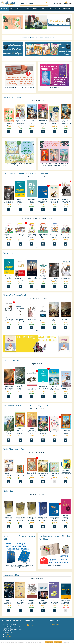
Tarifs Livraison (8, 637)
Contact (6, 634)
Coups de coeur (67, 9)
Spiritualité (18, 9)
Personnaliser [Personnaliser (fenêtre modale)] (67, 642)
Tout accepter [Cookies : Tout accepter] (49, 642)
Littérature (27, 9)
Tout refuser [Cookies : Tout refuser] (58, 642)
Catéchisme (58, 9)
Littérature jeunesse (39, 9)
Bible (11, 9)
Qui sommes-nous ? (55, 625)
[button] (69, 24)
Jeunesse (49, 9)
